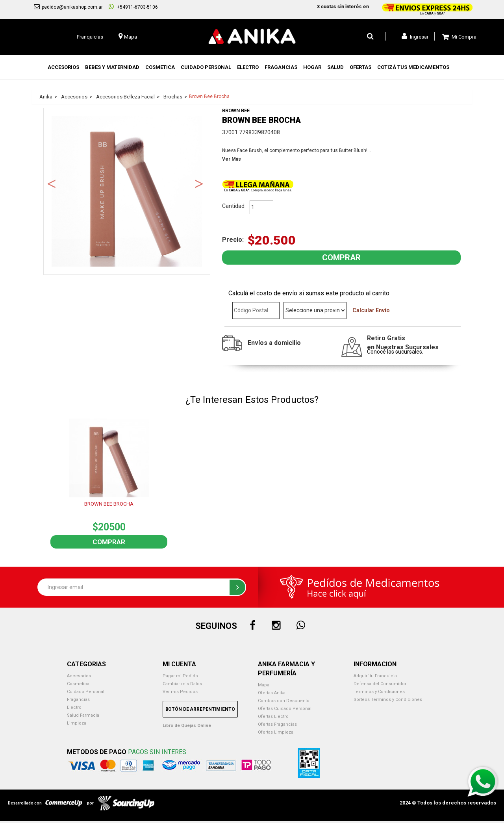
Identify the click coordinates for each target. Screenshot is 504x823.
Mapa (264, 685)
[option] (127, 191)
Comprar (109, 542)
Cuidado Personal (86, 692)
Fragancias (78, 700)
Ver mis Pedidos (180, 692)
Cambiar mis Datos (182, 684)
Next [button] (199, 183)
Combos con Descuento (284, 701)
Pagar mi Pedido (180, 676)
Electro (74, 707)
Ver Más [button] (232, 159)
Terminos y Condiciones (379, 692)
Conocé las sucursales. (395, 352)
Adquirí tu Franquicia (375, 676)
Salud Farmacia (83, 715)
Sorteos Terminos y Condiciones (388, 700)
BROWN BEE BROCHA (109, 504)
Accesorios (79, 676)
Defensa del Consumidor (380, 684)
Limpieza (77, 723)
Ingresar (415, 36)
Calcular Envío (371, 310)
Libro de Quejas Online (187, 726)
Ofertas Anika (272, 693)
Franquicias (90, 37)
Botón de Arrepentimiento (200, 709)
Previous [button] (52, 183)
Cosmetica (78, 684)
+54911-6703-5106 (133, 7)
